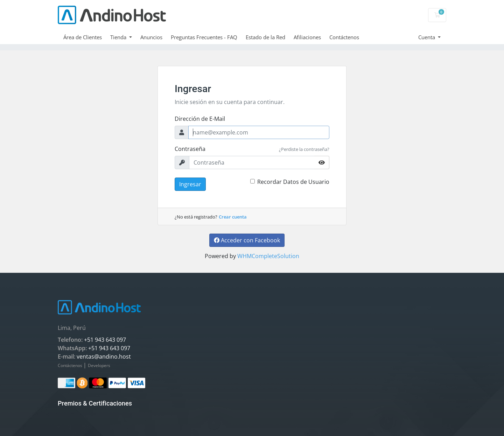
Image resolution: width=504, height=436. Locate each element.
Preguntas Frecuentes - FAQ (204, 37)
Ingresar (190, 184)
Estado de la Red (265, 37)
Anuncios (151, 37)
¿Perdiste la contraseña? (304, 149)
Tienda (119, 37)
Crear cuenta (233, 217)
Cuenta (427, 37)
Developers (99, 365)
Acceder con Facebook (247, 240)
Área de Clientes (83, 37)
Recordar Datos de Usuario (293, 182)
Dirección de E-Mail (200, 119)
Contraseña (190, 149)
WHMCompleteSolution (268, 256)
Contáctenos (344, 37)
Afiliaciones (307, 37)
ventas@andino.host (104, 357)
